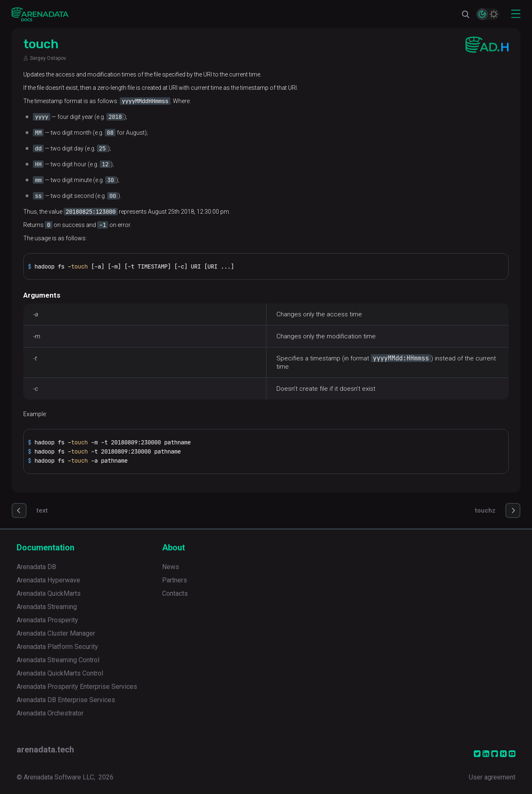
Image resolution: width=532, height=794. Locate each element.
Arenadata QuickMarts (49, 593)
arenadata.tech (45, 750)
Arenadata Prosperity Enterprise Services (77, 687)
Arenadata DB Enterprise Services (66, 700)
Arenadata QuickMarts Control (60, 673)
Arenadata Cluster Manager (56, 633)
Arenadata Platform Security (57, 647)
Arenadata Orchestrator (50, 713)
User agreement (492, 777)
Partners (175, 580)
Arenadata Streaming (47, 607)
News (171, 567)
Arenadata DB (36, 567)
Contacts (175, 593)
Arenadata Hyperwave (48, 580)
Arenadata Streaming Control (58, 660)
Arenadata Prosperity (47, 620)
